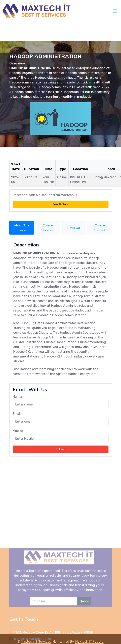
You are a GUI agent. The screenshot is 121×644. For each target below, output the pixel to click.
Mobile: (18, 431)
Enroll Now (60, 204)
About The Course (21, 228)
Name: (17, 397)
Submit (61, 449)
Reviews (74, 228)
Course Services (47, 228)
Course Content (100, 228)
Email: (17, 414)
